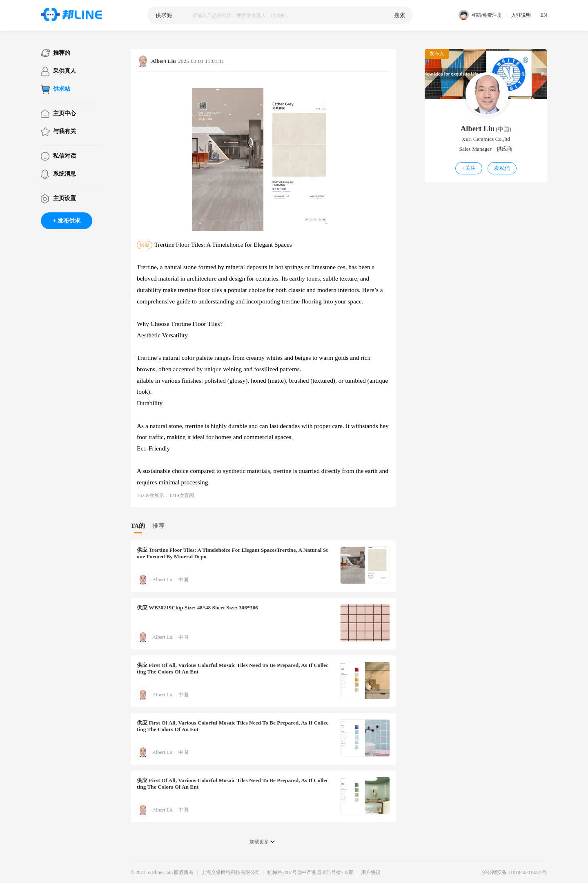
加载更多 (259, 842)
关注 (469, 168)
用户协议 (371, 872)
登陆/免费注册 (480, 15)
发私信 (502, 168)
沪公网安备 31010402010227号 (515, 872)
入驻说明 (521, 15)
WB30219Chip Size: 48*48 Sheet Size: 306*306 (197, 608)
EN (544, 15)
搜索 (400, 15)
